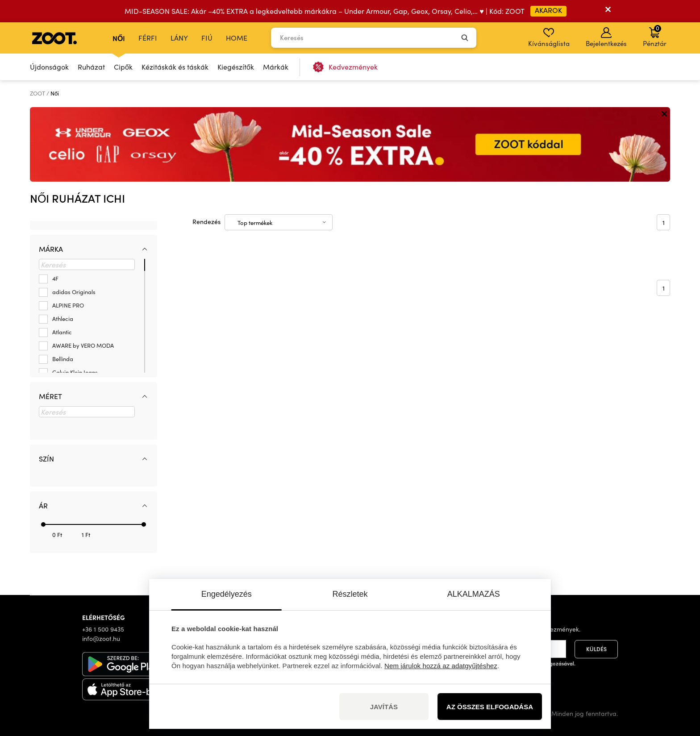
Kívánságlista (549, 37)
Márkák (276, 67)
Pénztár (655, 36)
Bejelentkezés (606, 37)
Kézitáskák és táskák (175, 67)
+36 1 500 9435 (103, 629)
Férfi (148, 38)
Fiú (207, 38)
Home (237, 38)
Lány (179, 38)
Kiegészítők (236, 67)
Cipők (123, 67)
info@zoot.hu (101, 638)
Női (119, 38)
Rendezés (206, 222)
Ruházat (91, 67)
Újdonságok (49, 67)
